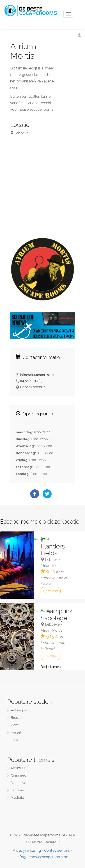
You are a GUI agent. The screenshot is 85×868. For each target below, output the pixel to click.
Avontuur (18, 768)
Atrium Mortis (51, 566)
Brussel (17, 718)
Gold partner (41, 539)
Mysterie (17, 798)
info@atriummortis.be (37, 375)
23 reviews (51, 656)
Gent (15, 725)
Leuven (17, 740)
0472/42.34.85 (31, 381)
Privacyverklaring (27, 850)
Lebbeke (52, 560)
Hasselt (17, 732)
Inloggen (82, 36)
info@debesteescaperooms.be (42, 857)
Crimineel (18, 775)
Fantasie (17, 790)
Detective (18, 783)
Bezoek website (33, 387)
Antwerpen (20, 710)
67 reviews (51, 591)
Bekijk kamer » (51, 667)
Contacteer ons (57, 850)
